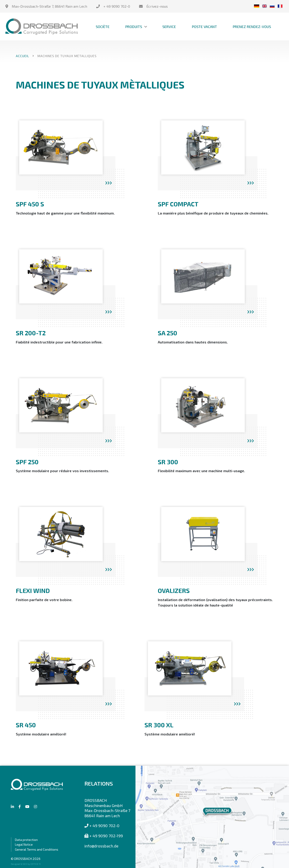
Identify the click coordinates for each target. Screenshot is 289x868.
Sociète (103, 27)
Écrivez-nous (157, 6)
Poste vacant (204, 27)
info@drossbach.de (101, 846)
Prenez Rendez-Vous (252, 27)
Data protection (26, 840)
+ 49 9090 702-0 (117, 6)
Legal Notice (24, 844)
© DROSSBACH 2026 (26, 859)
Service (169, 27)
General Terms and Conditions (37, 849)
